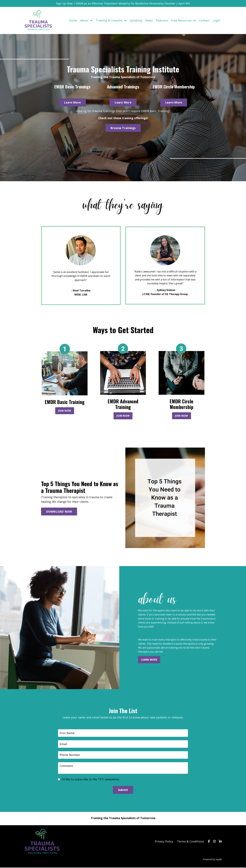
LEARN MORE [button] (149, 660)
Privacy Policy (164, 842)
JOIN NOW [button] (65, 411)
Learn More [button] (72, 102)
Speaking (136, 20)
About (86, 20)
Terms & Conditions (190, 842)
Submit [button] (123, 790)
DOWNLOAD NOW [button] (59, 512)
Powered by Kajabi (212, 860)
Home (73, 20)
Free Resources (183, 20)
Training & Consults (111, 20)
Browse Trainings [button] (123, 128)
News (149, 20)
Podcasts (162, 20)
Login (217, 20)
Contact (204, 20)
